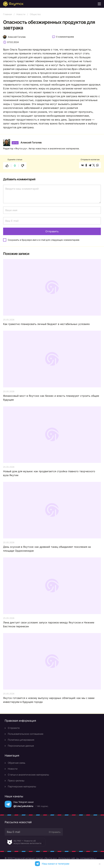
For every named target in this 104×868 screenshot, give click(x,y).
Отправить (55, 832)
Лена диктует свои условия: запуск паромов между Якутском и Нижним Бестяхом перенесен (49, 624)
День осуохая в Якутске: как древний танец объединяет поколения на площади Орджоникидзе (47, 549)
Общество (35, 14)
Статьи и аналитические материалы (28, 775)
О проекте (14, 728)
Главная (7, 14)
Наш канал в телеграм (56, 864)
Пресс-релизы (16, 781)
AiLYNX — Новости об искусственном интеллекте (28, 842)
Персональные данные (21, 746)
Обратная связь (17, 763)
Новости (21, 14)
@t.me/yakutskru (23, 806)
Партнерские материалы (22, 786)
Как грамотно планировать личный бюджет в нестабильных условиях (46, 324)
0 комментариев (65, 37)
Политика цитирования (21, 740)
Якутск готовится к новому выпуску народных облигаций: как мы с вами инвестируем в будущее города (49, 700)
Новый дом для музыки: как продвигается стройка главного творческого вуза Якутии (49, 473)
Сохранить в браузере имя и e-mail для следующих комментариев (44, 240)
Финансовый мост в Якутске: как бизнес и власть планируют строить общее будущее (51, 398)
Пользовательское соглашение (26, 734)
